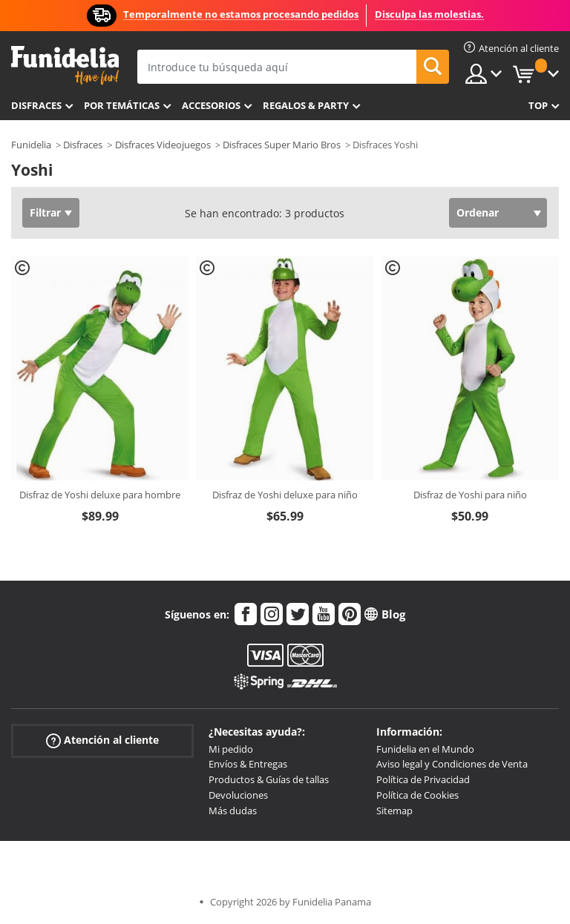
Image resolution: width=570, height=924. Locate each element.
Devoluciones (238, 795)
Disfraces (36, 105)
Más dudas (233, 811)
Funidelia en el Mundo (425, 749)
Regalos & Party (306, 105)
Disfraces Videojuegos (163, 145)
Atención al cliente (102, 740)
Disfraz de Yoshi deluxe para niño (285, 495)
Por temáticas (122, 105)
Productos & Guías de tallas (269, 779)
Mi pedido (231, 749)
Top (538, 105)
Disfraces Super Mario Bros (282, 145)
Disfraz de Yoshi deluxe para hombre (100, 495)
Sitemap (394, 811)
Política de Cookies (417, 795)
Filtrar (45, 212)
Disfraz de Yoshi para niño (470, 495)
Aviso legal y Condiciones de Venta (452, 764)
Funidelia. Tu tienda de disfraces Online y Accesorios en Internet (65, 66)
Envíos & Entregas (248, 764)
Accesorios (211, 105)
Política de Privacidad (423, 779)
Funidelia (31, 145)
